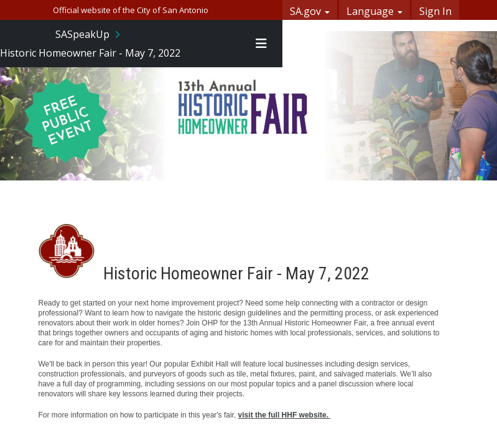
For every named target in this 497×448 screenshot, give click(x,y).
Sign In (435, 11)
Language (374, 11)
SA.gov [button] (310, 11)
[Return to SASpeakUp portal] (89, 34)
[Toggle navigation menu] (261, 44)
